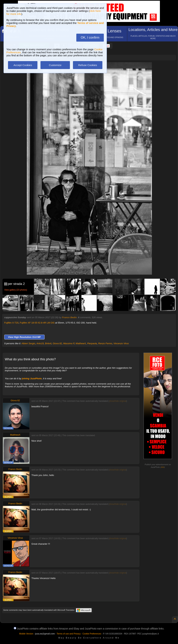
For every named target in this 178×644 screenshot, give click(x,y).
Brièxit (48, 343)
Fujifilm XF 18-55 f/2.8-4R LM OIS (37, 323)
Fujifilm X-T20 (11, 323)
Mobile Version (26, 634)
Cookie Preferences (92, 634)
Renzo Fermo (105, 343)
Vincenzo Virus (121, 343)
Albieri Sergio (28, 343)
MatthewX (81, 343)
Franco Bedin (69, 317)
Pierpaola (92, 343)
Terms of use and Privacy (69, 634)
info (163, 467)
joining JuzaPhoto (32, 378)
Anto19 (40, 343)
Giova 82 (57, 343)
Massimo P (69, 343)
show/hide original (118, 401)
